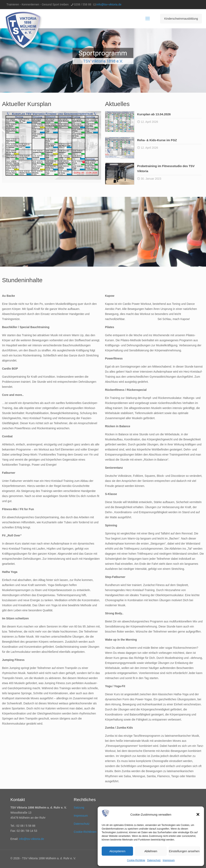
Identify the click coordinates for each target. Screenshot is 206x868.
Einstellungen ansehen (184, 851)
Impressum (169, 860)
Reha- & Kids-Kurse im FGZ (157, 140)
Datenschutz (154, 860)
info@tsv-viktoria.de (31, 839)
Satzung (79, 808)
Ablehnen (151, 851)
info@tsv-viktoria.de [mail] (109, 4)
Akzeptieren (117, 851)
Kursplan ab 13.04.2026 (154, 114)
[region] (103, 60)
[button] (198, 814)
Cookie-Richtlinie (136, 860)
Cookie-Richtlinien (85, 832)
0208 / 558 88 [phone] (83, 4)
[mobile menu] (148, 19)
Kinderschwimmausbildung (181, 19)
